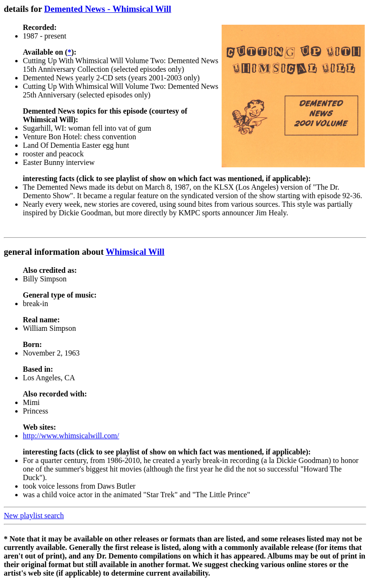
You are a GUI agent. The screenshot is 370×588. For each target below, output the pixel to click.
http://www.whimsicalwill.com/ (71, 436)
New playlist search (34, 516)
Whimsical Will (135, 252)
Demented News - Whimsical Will (108, 9)
